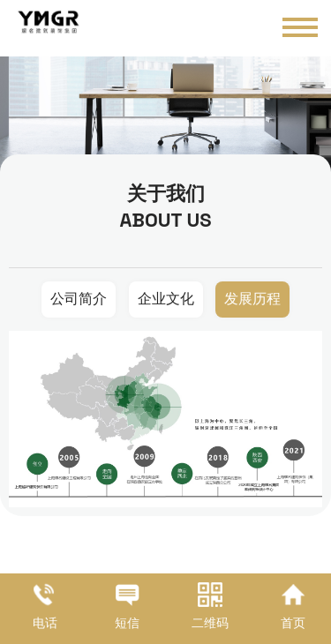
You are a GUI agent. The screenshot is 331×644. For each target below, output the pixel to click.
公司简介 (79, 299)
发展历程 (252, 299)
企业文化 (166, 299)
